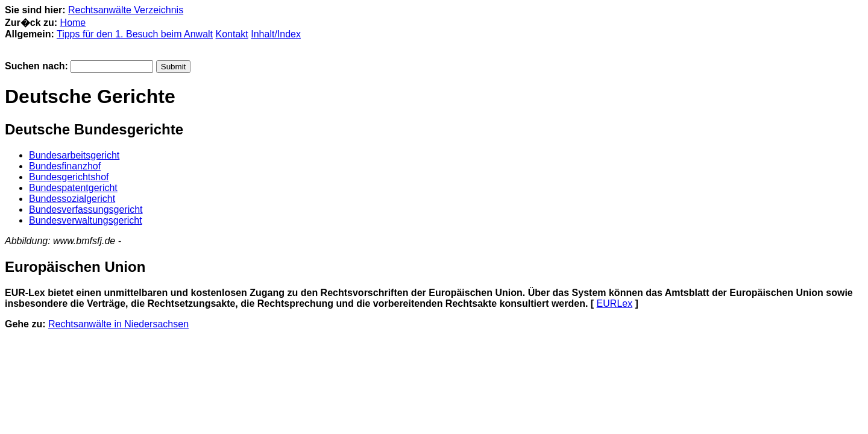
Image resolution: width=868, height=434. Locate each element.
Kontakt (232, 34)
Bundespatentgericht (73, 188)
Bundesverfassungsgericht (86, 209)
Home (73, 23)
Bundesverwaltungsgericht (86, 220)
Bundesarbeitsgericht (74, 155)
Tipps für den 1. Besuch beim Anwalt (135, 34)
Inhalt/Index (276, 34)
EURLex (615, 303)
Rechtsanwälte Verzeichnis (126, 10)
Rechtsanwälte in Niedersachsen (118, 324)
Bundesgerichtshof (69, 177)
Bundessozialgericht (72, 199)
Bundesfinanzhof (65, 166)
